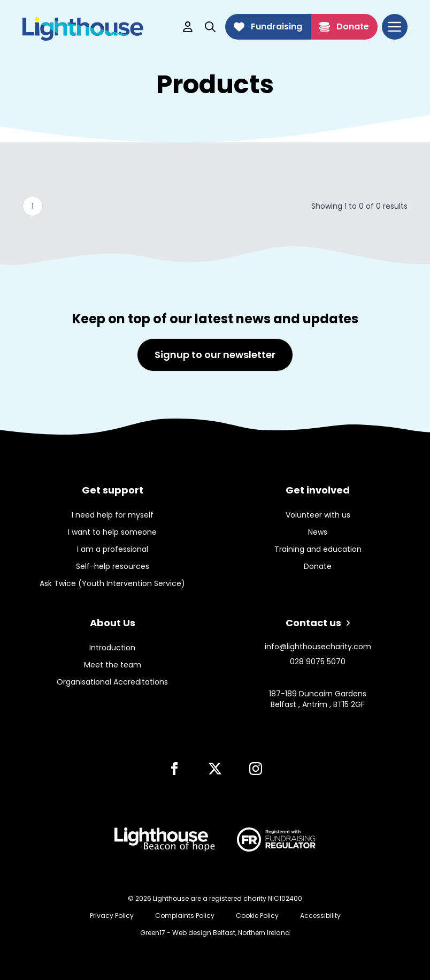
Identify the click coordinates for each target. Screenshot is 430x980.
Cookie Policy (257, 916)
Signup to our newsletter (215, 355)
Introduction (112, 648)
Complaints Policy (185, 916)
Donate (344, 26)
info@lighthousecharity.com (318, 647)
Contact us (318, 623)
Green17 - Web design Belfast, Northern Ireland (215, 933)
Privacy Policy (112, 916)
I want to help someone (112, 532)
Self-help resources (113, 566)
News (318, 532)
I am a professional (113, 549)
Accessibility (320, 916)
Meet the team (113, 665)
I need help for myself (113, 515)
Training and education (318, 549)
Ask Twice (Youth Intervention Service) (112, 583)
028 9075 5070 (318, 662)
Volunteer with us (318, 515)
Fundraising (268, 26)
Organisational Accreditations (112, 682)
